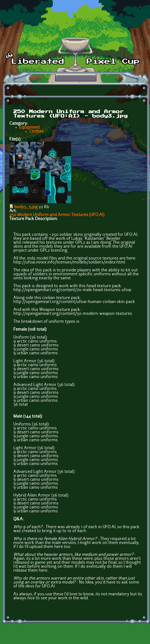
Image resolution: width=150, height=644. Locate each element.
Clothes (36, 132)
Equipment (29, 128)
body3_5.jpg (26, 207)
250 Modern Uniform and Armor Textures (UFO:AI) (57, 215)
